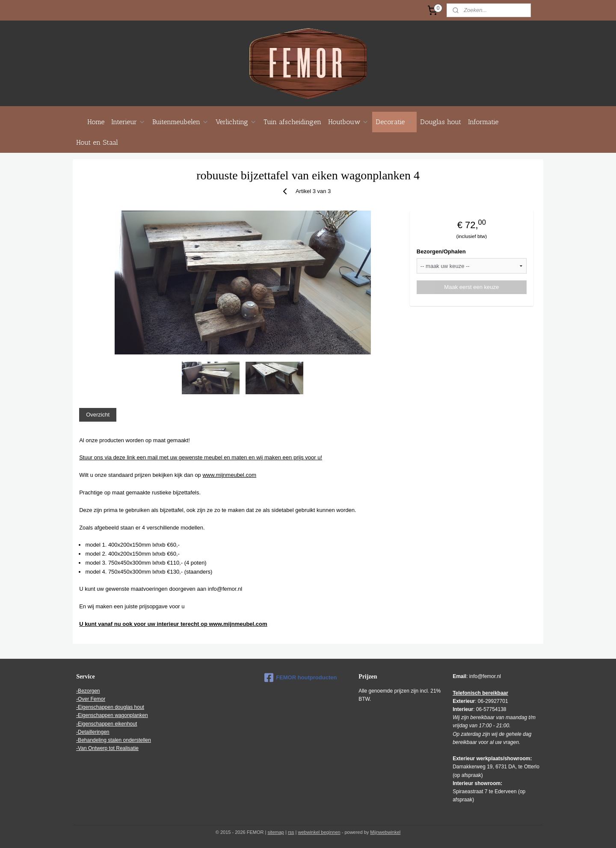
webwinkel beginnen (319, 832)
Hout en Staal (97, 142)
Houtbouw (348, 122)
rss (291, 832)
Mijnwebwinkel (385, 832)
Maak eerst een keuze (471, 287)
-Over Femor (91, 699)
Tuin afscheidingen (292, 122)
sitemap (276, 832)
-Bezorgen (88, 691)
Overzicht (98, 415)
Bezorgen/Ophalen (441, 251)
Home (96, 122)
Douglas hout (441, 122)
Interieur (128, 122)
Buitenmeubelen (181, 122)
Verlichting (236, 122)
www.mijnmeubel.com (229, 475)
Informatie (483, 122)
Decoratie (394, 122)
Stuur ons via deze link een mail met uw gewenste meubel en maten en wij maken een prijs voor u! (201, 457)
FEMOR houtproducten (301, 678)
